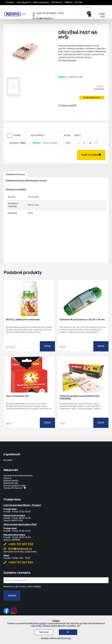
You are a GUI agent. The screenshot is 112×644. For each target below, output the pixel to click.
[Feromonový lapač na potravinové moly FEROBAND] (83, 374)
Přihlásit (87, 7)
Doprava (7, 478)
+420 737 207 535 (18, 562)
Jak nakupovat (24, 2)
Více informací (69, 60)
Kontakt (79, 2)
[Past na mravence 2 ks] (29, 374)
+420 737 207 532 (18, 544)
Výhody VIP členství (15, 488)
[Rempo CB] (16, 14)
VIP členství (57, 2)
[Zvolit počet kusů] (84, 143)
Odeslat (12, 595)
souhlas (42, 623)
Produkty (10, 2)
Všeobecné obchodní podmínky (18, 476)
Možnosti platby (11, 481)
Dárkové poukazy (41, 2)
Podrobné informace (15, 174)
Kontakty (8, 460)
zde (69, 638)
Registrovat (98, 7)
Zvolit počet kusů (92, 98)
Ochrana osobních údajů (15, 486)
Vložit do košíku (91, 155)
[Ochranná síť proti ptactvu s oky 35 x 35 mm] (83, 298)
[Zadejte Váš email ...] (56, 580)
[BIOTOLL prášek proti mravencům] (29, 298)
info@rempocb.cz (18, 549)
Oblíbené (69, 2)
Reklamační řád (11, 483)
